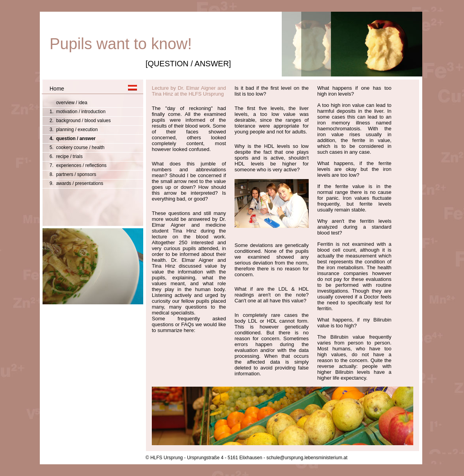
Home (57, 89)
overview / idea (68, 103)
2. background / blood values (80, 121)
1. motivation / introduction (77, 112)
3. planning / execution (74, 130)
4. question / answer (73, 139)
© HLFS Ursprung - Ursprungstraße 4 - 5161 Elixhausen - (205, 458)
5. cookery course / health (77, 147)
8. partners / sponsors (73, 174)
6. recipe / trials (66, 156)
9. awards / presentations (76, 183)
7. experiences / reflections (78, 165)
